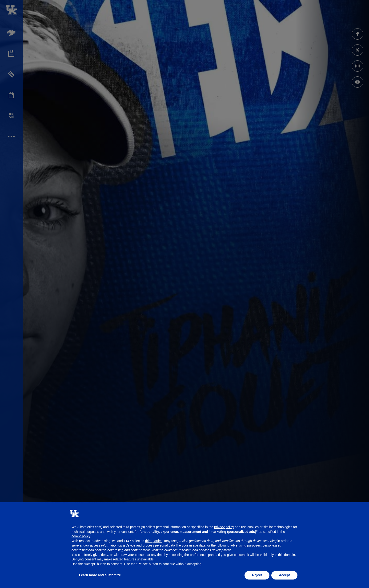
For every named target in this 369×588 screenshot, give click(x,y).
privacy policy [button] (224, 527)
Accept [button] (284, 575)
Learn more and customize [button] (100, 575)
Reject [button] (257, 575)
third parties (154, 541)
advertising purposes (246, 545)
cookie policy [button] (81, 536)
